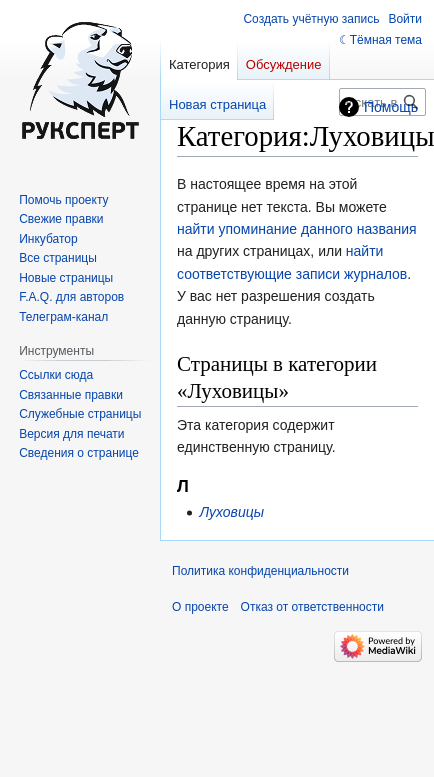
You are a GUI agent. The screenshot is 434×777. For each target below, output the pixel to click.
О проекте (200, 607)
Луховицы (231, 512)
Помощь (391, 107)
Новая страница (217, 104)
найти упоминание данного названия (297, 229)
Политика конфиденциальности (260, 571)
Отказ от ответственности (312, 607)
